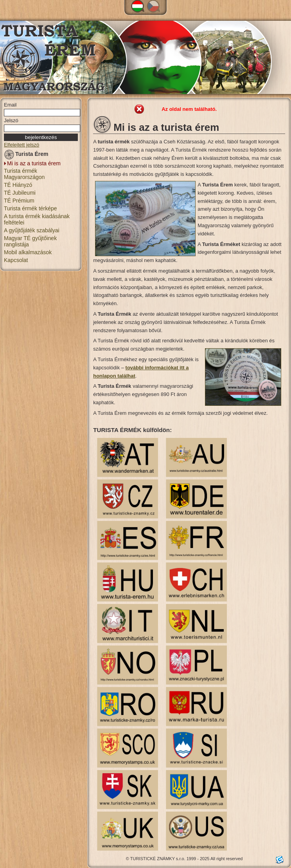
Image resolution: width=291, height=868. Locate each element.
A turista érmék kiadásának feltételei (37, 219)
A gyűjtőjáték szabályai (32, 230)
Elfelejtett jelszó (22, 145)
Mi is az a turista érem (34, 163)
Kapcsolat (16, 260)
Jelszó (11, 120)
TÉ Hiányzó (18, 185)
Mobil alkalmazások (28, 252)
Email (10, 105)
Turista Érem (26, 155)
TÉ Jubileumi (20, 193)
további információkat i (153, 368)
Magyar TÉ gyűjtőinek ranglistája (30, 241)
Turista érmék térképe (31, 208)
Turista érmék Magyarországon (24, 174)
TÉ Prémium (19, 201)
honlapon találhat (114, 376)
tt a (185, 368)
